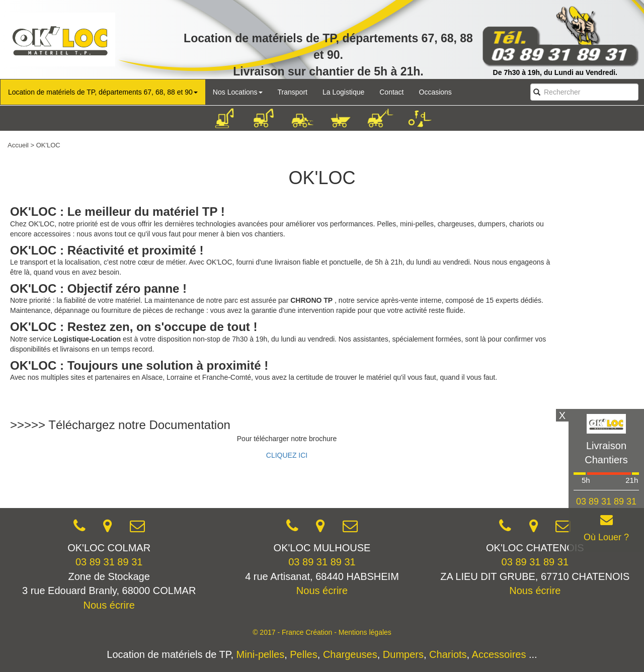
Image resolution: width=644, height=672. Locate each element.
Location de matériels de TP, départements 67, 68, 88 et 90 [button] (103, 92)
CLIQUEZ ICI (287, 455)
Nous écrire (109, 605)
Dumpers (403, 654)
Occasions (435, 92)
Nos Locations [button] (238, 92)
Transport (293, 92)
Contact (391, 92)
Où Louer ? (606, 537)
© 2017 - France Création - (296, 632)
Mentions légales (365, 632)
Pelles (303, 654)
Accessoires (499, 654)
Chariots (448, 654)
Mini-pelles (261, 654)
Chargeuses (350, 654)
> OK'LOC (46, 145)
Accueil (18, 145)
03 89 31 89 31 (109, 562)
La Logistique (343, 92)
